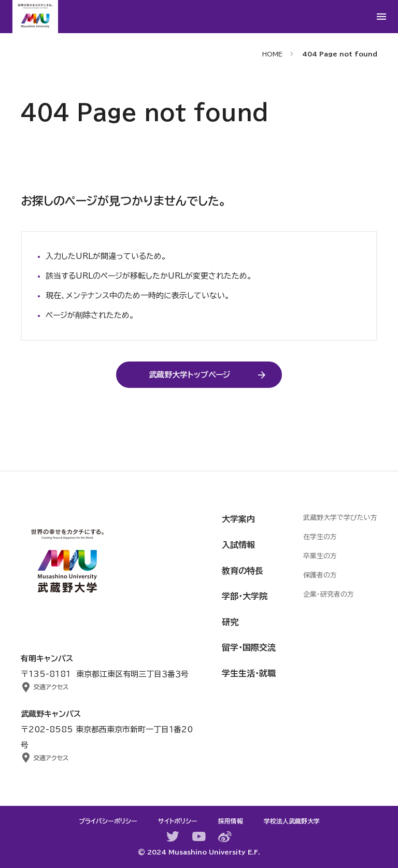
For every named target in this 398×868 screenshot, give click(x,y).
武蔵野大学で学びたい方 (340, 518)
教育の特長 (243, 571)
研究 (230, 622)
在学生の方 (320, 537)
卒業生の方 (320, 556)
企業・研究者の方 (329, 594)
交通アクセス (51, 687)
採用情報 (231, 821)
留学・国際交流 (249, 647)
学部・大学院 (245, 596)
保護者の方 (320, 575)
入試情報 (238, 545)
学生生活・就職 (249, 673)
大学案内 (238, 519)
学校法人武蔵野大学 (292, 821)
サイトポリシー (178, 821)
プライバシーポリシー (108, 821)
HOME (272, 54)
